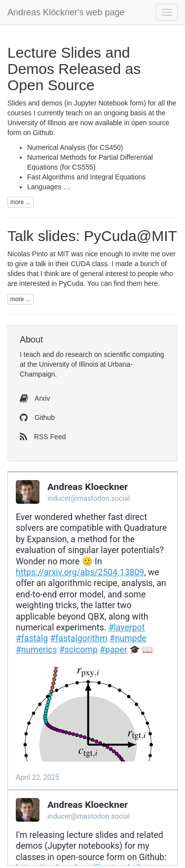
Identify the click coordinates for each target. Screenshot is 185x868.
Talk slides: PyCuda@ (92, 236)
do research (74, 354)
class (89, 264)
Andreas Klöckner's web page (66, 12)
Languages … (49, 187)
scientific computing (134, 354)
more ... (20, 202)
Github (37, 417)
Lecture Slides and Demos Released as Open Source (74, 69)
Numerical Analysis (56, 147)
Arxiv (35, 398)
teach (32, 354)
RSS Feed (43, 437)
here (151, 283)
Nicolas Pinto (28, 254)
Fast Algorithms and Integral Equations (86, 177)
